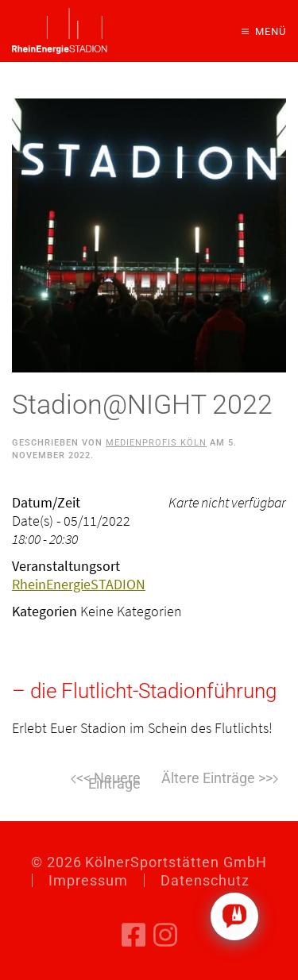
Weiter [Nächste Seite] (220, 779)
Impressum (88, 880)
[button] (264, 31)
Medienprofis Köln (156, 443)
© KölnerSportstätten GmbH (149, 862)
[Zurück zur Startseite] (60, 31)
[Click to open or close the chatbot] (234, 916)
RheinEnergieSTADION (79, 584)
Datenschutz (205, 880)
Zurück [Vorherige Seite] (79, 779)
